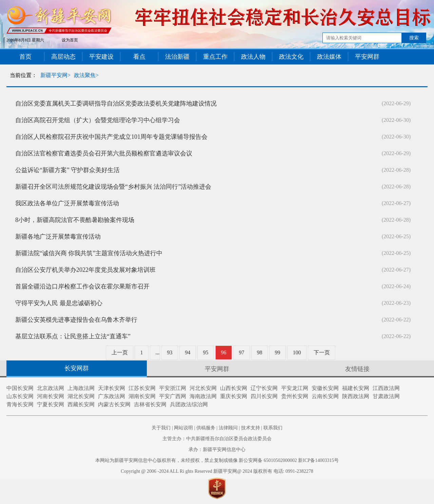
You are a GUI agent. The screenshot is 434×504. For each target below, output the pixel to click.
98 (260, 352)
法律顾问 (228, 428)
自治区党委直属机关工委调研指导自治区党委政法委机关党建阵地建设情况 (116, 104)
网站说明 (183, 428)
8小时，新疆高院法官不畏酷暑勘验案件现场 (75, 220)
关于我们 (161, 428)
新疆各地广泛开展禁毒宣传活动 (58, 237)
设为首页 (70, 40)
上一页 (120, 352)
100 (297, 352)
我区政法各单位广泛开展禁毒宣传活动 (67, 203)
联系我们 (273, 428)
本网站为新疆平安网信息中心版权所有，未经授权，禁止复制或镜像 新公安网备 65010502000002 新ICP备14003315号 (217, 460)
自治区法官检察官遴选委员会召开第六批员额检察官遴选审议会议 (104, 153)
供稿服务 (206, 428)
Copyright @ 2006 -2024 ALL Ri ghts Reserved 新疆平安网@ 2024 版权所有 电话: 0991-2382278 (217, 471)
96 (224, 352)
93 (170, 352)
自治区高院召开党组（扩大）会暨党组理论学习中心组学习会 (98, 120)
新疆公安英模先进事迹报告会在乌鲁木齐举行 (76, 320)
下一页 (322, 352)
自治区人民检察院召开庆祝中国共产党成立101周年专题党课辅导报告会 (111, 137)
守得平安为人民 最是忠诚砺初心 (59, 303)
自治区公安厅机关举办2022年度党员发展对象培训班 (85, 270)
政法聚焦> (86, 75)
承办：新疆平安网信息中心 (217, 450)
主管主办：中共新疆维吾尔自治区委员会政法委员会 (217, 439)
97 (242, 352)
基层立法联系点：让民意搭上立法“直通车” (73, 336)
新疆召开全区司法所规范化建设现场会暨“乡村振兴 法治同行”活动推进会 (113, 187)
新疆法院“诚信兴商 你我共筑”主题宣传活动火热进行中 (89, 253)
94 (188, 352)
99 (278, 352)
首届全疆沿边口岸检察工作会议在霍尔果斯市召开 (82, 286)
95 (206, 352)
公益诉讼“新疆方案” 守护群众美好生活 (67, 170)
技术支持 (251, 428)
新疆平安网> (55, 75)
